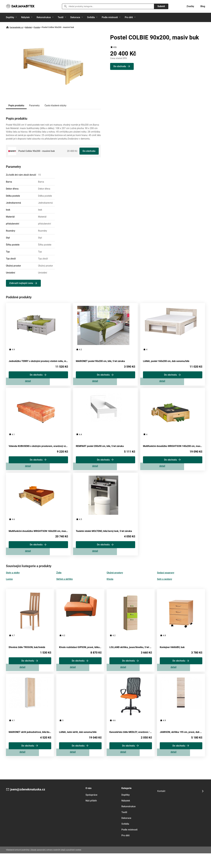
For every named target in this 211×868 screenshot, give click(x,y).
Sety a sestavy (165, 588)
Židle (59, 581)
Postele (39, 27)
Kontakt (161, 806)
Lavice (9, 588)
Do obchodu (89, 151)
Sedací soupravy (166, 581)
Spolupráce (91, 809)
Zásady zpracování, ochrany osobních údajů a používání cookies (56, 864)
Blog (203, 6)
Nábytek (25, 17)
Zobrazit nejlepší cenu (22, 283)
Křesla (110, 588)
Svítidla (91, 17)
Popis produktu (16, 105)
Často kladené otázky (55, 105)
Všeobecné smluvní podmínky (18, 864)
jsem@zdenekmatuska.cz (30, 804)
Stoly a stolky (13, 581)
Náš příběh (91, 815)
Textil (61, 17)
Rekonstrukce (44, 17)
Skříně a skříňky (65, 588)
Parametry (34, 105)
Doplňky (10, 17)
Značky (190, 6)
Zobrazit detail (38, 383)
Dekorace (75, 17)
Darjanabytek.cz (17, 27)
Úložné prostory (115, 581)
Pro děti (129, 17)
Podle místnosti (110, 17)
